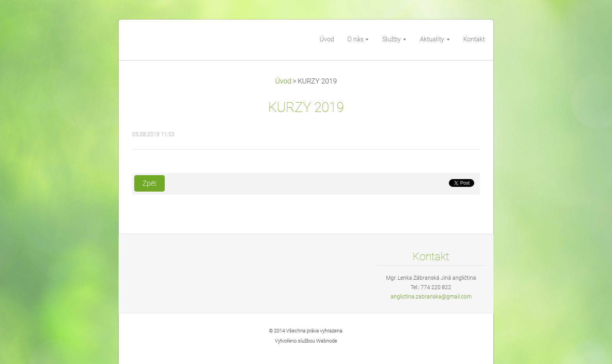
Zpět (149, 183)
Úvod (283, 81)
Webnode (327, 341)
